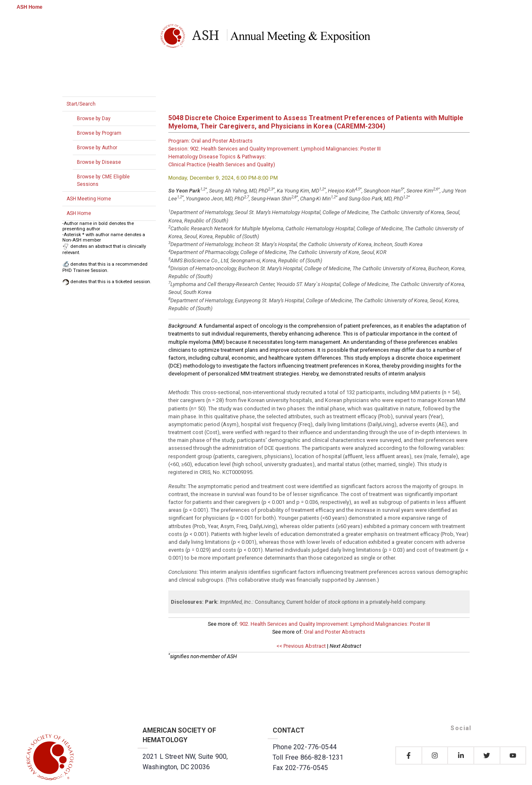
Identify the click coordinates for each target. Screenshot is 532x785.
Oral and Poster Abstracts (335, 632)
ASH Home (30, 7)
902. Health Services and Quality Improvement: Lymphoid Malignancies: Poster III (335, 624)
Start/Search (81, 104)
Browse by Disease (99, 162)
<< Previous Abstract (301, 646)
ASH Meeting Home (89, 199)
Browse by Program (99, 133)
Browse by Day (94, 118)
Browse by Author (97, 148)
